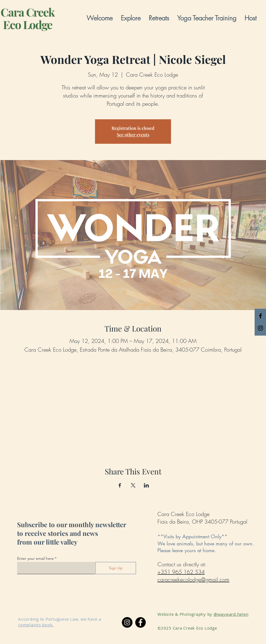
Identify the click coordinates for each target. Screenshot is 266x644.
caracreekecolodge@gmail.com (193, 579)
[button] (131, 18)
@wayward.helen (231, 614)
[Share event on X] (133, 485)
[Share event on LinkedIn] (146, 485)
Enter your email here (35, 558)
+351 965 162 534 (181, 572)
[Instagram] (127, 622)
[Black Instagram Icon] (260, 328)
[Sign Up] (116, 568)
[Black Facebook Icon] (260, 316)
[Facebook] (140, 622)
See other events (133, 135)
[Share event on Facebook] (120, 485)
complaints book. (36, 625)
